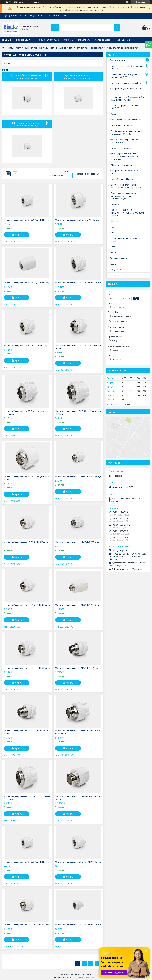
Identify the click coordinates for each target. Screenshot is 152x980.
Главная (6, 40)
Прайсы (113, 264)
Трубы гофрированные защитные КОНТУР (127, 107)
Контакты (68, 40)
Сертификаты (103, 40)
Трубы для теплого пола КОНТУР (127, 83)
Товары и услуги (24, 40)
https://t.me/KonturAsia (132, 569)
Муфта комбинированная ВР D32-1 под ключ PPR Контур (78, 347)
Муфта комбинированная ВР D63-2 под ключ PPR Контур (27, 478)
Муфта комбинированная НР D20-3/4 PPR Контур (27, 925)
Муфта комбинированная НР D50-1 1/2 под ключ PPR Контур (27, 798)
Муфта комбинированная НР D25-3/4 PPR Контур (27, 605)
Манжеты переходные (122, 165)
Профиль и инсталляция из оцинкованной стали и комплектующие (123, 196)
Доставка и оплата (49, 40)
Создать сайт (25, 2)
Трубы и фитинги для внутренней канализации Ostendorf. (127, 132)
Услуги (114, 114)
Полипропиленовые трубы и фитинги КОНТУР (45, 48)
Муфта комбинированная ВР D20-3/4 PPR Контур (78, 925)
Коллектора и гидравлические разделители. (125, 141)
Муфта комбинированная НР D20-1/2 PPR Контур (78, 477)
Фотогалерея (84, 40)
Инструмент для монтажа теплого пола (127, 90)
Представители (122, 40)
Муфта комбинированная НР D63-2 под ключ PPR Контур (78, 798)
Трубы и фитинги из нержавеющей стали (127, 240)
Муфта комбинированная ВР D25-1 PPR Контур (77, 220)
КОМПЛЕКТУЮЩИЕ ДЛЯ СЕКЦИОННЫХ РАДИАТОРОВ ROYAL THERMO (128, 213)
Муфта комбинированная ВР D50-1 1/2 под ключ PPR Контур (78, 412)
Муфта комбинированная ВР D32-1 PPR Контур (26, 346)
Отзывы (113, 252)
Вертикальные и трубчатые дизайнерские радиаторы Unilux (126, 186)
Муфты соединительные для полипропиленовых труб (26, 124)
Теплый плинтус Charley (122, 179)
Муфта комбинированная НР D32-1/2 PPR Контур (78, 605)
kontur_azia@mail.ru (121, 550)
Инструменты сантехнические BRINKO (125, 172)
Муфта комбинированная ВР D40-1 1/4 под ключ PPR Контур (27, 412)
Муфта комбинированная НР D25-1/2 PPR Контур (78, 542)
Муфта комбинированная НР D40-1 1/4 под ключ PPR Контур (78, 732)
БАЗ (113, 227)
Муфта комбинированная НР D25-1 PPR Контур (26, 542)
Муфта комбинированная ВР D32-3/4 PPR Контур (78, 283)
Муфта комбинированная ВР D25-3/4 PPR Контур (78, 862)
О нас (112, 247)
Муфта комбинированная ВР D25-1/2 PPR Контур (27, 862)
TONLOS (115, 204)
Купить (18, 235)
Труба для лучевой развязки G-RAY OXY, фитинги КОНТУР (128, 98)
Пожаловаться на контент (88, 977)
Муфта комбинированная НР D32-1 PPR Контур (77, 668)
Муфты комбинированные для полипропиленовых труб (26, 77)
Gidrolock (115, 221)
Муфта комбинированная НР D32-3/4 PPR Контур (27, 668)
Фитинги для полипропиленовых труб (86, 48)
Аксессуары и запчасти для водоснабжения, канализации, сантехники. (125, 156)
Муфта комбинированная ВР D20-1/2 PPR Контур (27, 220)
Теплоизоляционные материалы (126, 120)
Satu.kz (89, 974)
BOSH (114, 233)
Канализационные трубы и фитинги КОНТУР (127, 67)
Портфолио (115, 275)
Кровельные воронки (121, 148)
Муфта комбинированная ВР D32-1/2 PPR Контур (27, 283)
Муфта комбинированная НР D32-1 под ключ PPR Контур (27, 732)
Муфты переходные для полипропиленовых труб (77, 77)
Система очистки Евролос (123, 125)
